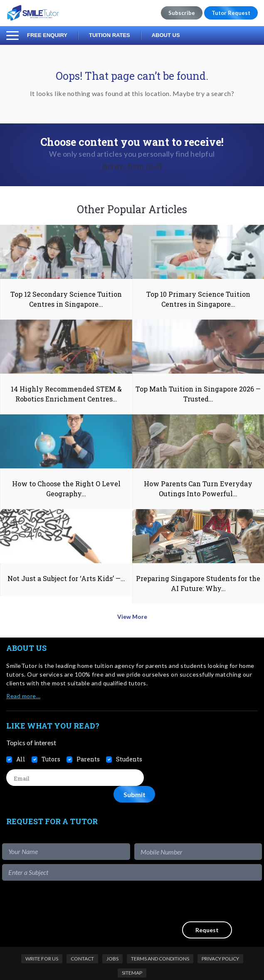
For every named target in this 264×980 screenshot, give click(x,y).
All (21, 756)
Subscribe (182, 13)
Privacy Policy (220, 938)
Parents (88, 756)
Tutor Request (231, 13)
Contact (82, 938)
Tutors (51, 756)
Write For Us (42, 938)
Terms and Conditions (160, 938)
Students (129, 756)
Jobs (112, 938)
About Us (166, 35)
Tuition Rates (110, 35)
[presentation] (199, 881)
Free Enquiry (47, 35)
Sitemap (132, 952)
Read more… (23, 692)
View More (132, 614)
